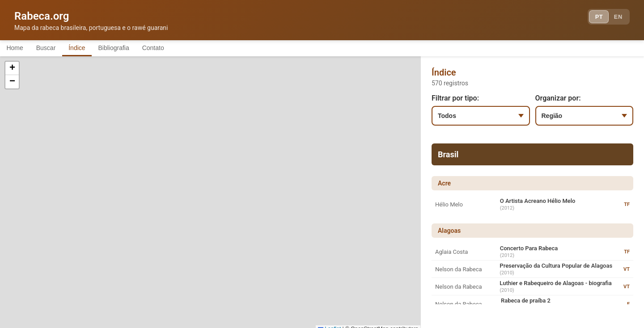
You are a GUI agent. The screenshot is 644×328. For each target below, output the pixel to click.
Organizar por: (558, 99)
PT (593, 18)
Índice (89, 48)
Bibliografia (131, 48)
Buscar (53, 48)
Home (17, 48)
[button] (114, 207)
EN (616, 18)
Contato (176, 48)
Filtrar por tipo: (455, 99)
